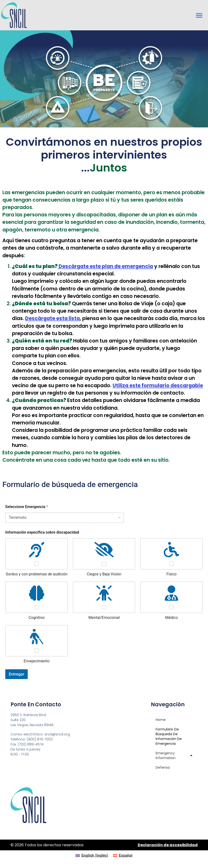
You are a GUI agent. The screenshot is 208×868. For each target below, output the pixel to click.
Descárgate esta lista (52, 318)
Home (161, 720)
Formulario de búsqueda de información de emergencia (169, 736)
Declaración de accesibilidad (168, 845)
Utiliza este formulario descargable (158, 385)
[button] (199, 15)
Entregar (17, 674)
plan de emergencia (105, 266)
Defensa (163, 767)
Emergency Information (174, 755)
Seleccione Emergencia (27, 507)
